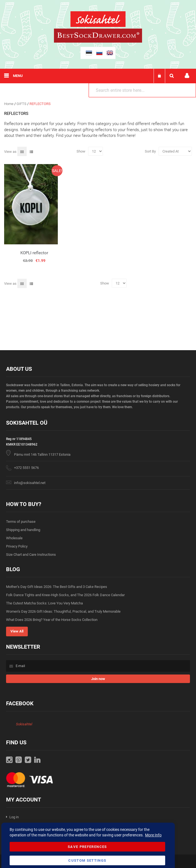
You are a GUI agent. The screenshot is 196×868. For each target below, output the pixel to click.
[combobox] (142, 90)
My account (187, 76)
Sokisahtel (24, 724)
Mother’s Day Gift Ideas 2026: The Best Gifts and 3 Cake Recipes (57, 587)
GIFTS (22, 104)
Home (9, 104)
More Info (153, 835)
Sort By (150, 151)
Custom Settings (87, 860)
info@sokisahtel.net (30, 483)
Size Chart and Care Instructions (31, 555)
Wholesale (14, 538)
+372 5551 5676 (26, 468)
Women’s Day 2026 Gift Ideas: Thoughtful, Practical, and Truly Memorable (63, 611)
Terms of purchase (21, 522)
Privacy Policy (17, 546)
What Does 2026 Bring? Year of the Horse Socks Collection (52, 620)
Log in (14, 817)
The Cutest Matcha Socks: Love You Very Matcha (44, 603)
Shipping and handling (23, 530)
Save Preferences (87, 847)
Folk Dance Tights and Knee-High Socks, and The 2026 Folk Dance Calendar (65, 595)
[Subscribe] (98, 679)
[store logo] (98, 20)
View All (17, 631)
